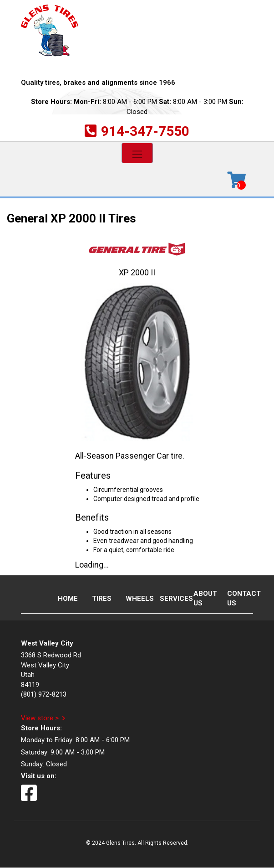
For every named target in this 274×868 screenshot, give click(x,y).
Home (67, 599)
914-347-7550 (145, 131)
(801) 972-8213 (44, 694)
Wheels (135, 599)
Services (169, 599)
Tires (101, 599)
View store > (40, 718)
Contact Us (236, 598)
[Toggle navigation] (137, 153)
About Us (203, 598)
